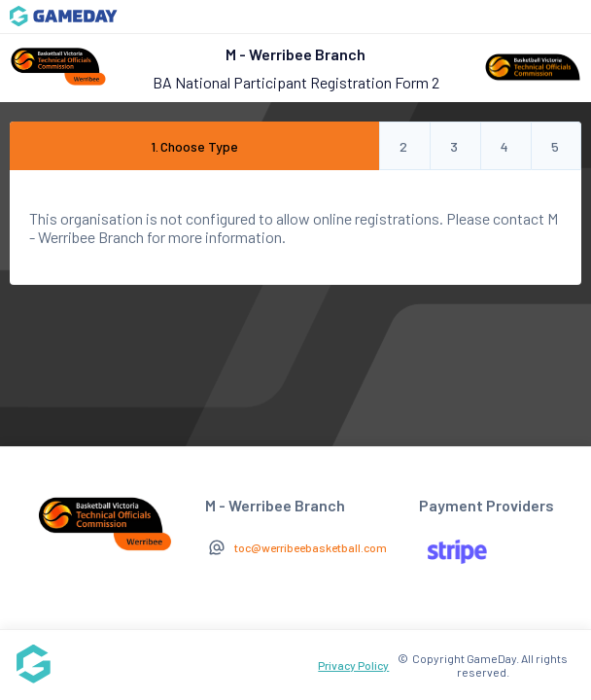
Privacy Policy (353, 665)
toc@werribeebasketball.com (311, 547)
